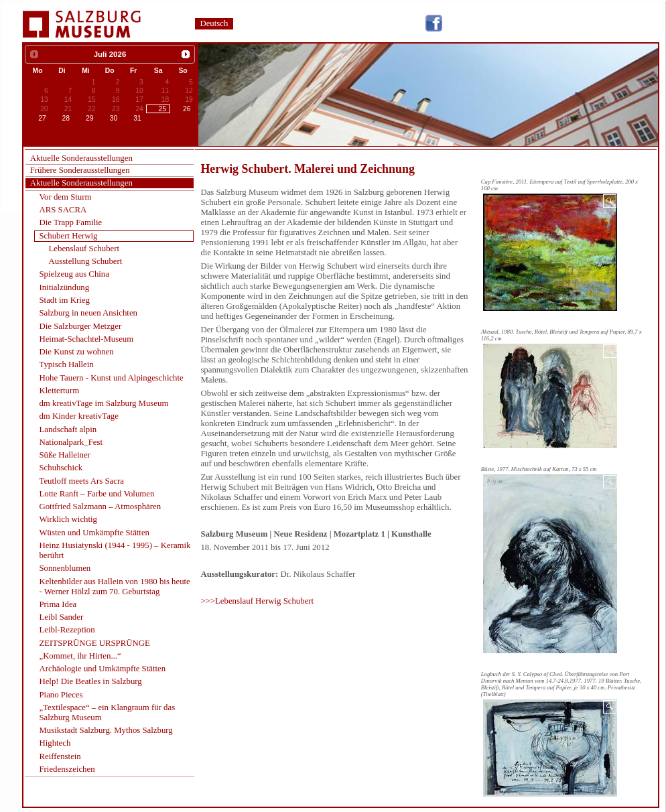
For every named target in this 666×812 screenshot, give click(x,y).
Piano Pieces (61, 695)
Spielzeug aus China (74, 274)
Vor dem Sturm (65, 197)
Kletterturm (59, 391)
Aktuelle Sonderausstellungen (81, 158)
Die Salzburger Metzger (80, 326)
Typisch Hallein (66, 364)
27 (42, 118)
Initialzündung (64, 287)
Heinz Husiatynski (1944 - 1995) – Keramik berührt (115, 550)
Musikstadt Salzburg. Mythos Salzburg (106, 730)
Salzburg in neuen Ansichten (88, 313)
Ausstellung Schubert (86, 261)
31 (137, 118)
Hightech (55, 743)
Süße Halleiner (64, 455)
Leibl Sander (61, 617)
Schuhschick (61, 468)
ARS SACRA (63, 210)
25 (163, 109)
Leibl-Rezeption (67, 630)
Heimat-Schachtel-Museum (86, 339)
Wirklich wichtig (68, 519)
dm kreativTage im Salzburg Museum (104, 403)
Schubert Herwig (68, 236)
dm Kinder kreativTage (79, 416)
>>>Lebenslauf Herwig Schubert (257, 601)
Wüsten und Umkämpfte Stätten (94, 533)
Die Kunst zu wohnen (76, 352)
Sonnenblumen (65, 568)
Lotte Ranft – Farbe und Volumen (96, 494)
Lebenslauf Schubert (84, 249)
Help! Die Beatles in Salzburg (90, 681)
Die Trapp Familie (70, 222)
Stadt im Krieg (64, 300)
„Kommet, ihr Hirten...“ (80, 656)
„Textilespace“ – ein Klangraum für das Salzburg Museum (107, 713)
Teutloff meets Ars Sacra (81, 481)
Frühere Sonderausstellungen (80, 170)
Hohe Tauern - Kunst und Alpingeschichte (111, 378)
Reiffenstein (60, 756)
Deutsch (214, 23)
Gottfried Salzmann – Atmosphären (100, 506)
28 (66, 118)
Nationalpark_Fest (71, 442)
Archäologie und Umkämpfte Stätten (102, 669)
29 (90, 118)
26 (187, 109)
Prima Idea (58, 604)
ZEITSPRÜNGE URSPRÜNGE (94, 643)
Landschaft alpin (68, 429)
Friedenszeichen (67, 769)
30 (114, 118)
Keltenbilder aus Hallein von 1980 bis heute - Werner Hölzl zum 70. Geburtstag (114, 587)
